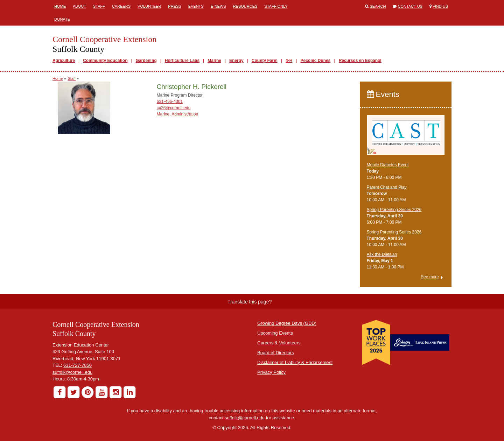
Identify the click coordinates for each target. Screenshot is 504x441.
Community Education (105, 61)
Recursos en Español (360, 61)
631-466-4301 (170, 101)
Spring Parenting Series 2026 (394, 210)
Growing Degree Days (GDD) (287, 323)
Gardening (146, 61)
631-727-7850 (78, 365)
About (79, 6)
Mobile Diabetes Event (388, 165)
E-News (218, 6)
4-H (289, 61)
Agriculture (64, 61)
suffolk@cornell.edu (72, 372)
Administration (185, 114)
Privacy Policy (271, 372)
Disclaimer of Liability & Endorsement (295, 362)
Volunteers (290, 343)
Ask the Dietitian (382, 254)
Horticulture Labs (182, 61)
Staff (99, 6)
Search (378, 6)
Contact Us (410, 6)
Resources (245, 6)
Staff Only (276, 6)
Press (174, 6)
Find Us (440, 6)
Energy (236, 61)
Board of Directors (276, 353)
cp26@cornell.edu (173, 108)
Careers (121, 6)
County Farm (265, 61)
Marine (214, 61)
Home (60, 6)
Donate (62, 19)
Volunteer (149, 6)
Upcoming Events (275, 333)
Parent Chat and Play (387, 187)
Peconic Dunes (315, 61)
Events (196, 6)
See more (430, 277)
